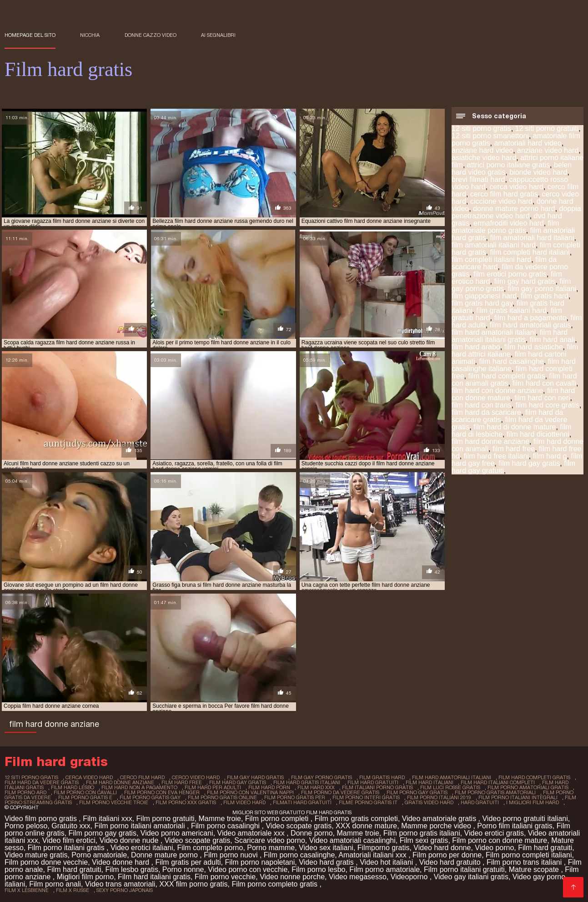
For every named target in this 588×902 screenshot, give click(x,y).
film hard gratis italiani (307, 782)
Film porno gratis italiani (422, 833)
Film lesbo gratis (131, 869)
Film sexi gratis (424, 840)
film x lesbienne (27, 890)
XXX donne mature (366, 826)
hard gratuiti (480, 802)
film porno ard (25, 792)
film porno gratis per (295, 797)
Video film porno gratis (42, 819)
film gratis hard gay (482, 303)
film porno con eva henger (162, 792)
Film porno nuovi (232, 855)
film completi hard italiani (530, 252)
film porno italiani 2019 (439, 797)
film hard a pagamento (530, 318)
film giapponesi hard (484, 296)
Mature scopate (535, 869)
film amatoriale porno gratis (505, 227)
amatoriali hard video (528, 143)
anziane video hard (548, 150)
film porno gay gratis (417, 792)
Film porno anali (55, 884)
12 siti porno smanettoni (490, 136)
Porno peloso (26, 826)
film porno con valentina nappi (250, 792)
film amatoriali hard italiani (532, 238)
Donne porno (312, 833)
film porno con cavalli (85, 792)
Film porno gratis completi (356, 819)
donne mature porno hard (514, 209)
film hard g (550, 456)
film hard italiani (430, 782)
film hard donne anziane (490, 441)
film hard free (514, 449)
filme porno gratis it (368, 802)
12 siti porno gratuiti (547, 128)
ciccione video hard (501, 201)
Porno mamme (271, 848)
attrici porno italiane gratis (508, 165)
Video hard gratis (327, 862)
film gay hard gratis (525, 281)
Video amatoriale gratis (440, 819)
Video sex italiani (326, 848)
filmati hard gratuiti (302, 802)
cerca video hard (517, 187)
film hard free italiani (496, 456)
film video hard (244, 802)
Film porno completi (278, 819)
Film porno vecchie (225, 877)
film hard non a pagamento (139, 787)
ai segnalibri (218, 35)
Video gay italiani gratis (471, 877)
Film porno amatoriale (384, 869)
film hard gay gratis (529, 463)
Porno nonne (183, 869)
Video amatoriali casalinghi (352, 840)
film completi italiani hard (491, 260)
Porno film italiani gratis (515, 826)
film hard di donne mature (515, 427)
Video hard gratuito (451, 862)
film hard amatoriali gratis (530, 325)
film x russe (73, 890)
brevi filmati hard (478, 179)
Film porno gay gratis (103, 833)
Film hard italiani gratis (154, 877)
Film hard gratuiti (545, 848)
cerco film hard (142, 777)
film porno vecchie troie (114, 802)
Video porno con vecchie (248, 869)
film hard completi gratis (506, 376)
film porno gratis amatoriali (495, 792)
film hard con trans (482, 405)
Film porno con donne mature (500, 840)
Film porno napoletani (260, 862)
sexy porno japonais (125, 890)
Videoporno (410, 877)
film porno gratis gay (150, 797)
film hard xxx (316, 787)
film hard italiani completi (498, 782)
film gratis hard (545, 296)
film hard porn (269, 787)
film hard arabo (476, 347)
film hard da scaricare (486, 412)
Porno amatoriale (99, 855)
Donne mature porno (165, 855)
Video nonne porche (292, 877)
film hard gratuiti (373, 782)
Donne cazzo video (151, 35)
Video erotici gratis (494, 833)
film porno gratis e (85, 797)
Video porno (494, 848)
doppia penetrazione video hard (516, 212)
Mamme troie (220, 819)
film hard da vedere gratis (42, 782)
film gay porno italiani (542, 289)
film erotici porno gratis (510, 274)
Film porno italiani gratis (67, 848)
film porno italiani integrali (518, 797)
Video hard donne (442, 848)
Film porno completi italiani (529, 855)
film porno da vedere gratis (340, 792)
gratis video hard (429, 802)
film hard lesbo (73, 787)
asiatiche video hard (484, 158)
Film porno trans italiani (525, 862)
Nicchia (90, 35)
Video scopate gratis (299, 826)
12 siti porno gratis (481, 128)
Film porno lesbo (318, 869)
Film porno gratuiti (166, 819)
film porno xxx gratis (186, 802)
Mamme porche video (437, 826)
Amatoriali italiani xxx (373, 855)
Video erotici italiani (142, 848)
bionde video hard (538, 172)
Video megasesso (358, 877)
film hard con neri (542, 398)
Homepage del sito (30, 35)
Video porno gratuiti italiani (525, 819)
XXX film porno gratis (193, 884)
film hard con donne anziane (497, 391)
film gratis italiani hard (511, 310)
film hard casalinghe (511, 361)
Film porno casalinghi (226, 826)
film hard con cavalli (544, 383)
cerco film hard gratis (504, 194)
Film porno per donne (447, 855)
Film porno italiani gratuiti (464, 869)
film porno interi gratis (366, 797)
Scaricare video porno (270, 840)
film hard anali (553, 340)
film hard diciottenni (538, 434)
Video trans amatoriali (120, 884)
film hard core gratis (548, 405)
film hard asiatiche (534, 347)
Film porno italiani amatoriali (141, 826)
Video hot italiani (387, 862)
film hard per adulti (213, 787)
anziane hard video (482, 150)
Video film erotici (69, 840)
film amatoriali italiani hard (494, 245)
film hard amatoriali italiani (494, 332)
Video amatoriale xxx (252, 833)
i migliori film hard (533, 802)
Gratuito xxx (71, 826)
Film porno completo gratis (275, 884)
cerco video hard (196, 777)
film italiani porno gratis (377, 787)
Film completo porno (210, 848)
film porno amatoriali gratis (528, 787)
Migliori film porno (85, 877)
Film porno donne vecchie (46, 862)
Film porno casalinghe (299, 855)
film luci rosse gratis (450, 787)
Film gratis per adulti (188, 862)
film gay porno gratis (322, 777)
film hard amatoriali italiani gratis (510, 336)
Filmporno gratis (384, 848)
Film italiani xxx (107, 819)
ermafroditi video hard (509, 223)
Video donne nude (130, 840)
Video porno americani (177, 833)
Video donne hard (121, 862)
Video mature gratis (36, 855)
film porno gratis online (222, 797)
